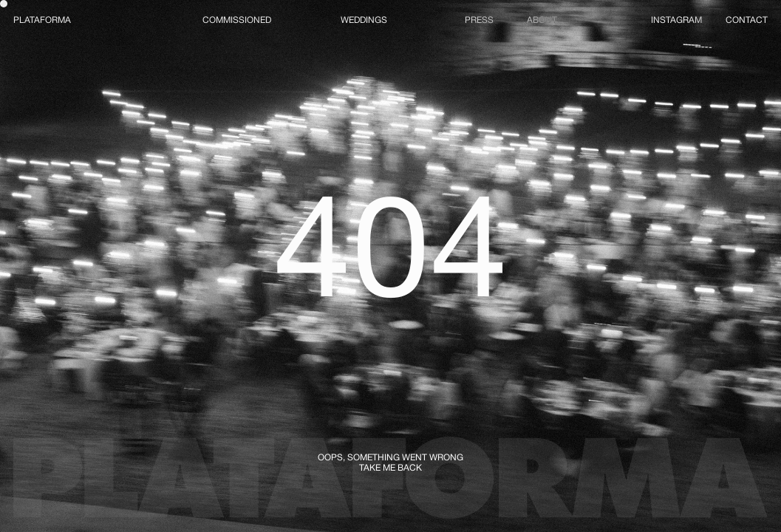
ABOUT (542, 20)
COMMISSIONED (237, 20)
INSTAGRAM (676, 20)
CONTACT (747, 20)
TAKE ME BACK (390, 468)
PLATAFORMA (42, 20)
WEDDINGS (364, 20)
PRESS (479, 20)
